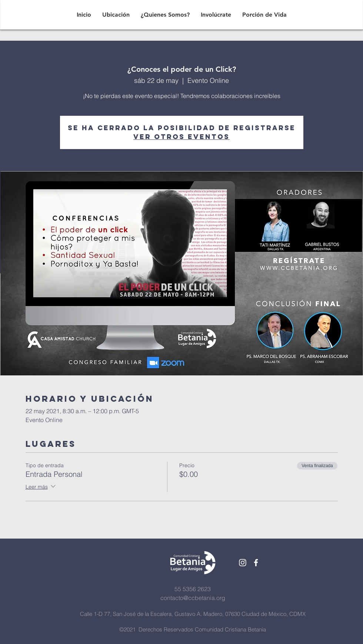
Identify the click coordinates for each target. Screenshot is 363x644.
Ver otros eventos (181, 137)
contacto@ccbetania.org (193, 598)
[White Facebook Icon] (256, 563)
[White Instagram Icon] (243, 563)
